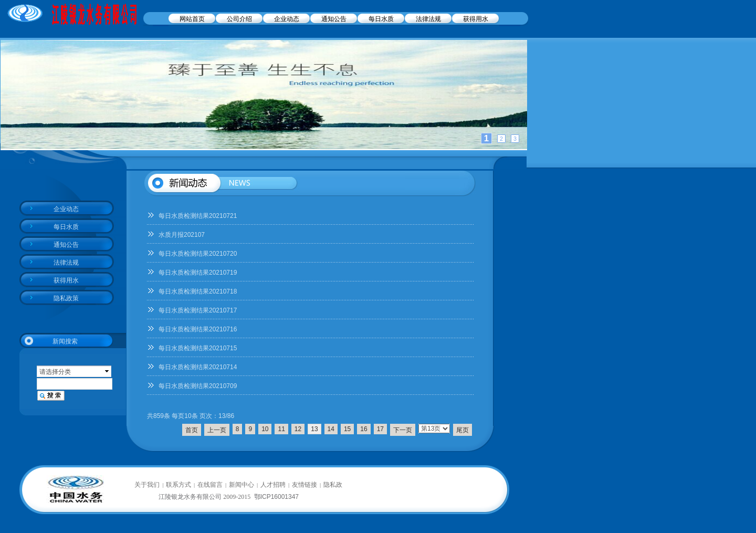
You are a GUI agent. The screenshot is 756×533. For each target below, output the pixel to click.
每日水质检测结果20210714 (198, 367)
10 (265, 429)
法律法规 (428, 19)
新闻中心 (241, 485)
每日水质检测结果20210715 (198, 348)
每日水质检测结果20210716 (198, 329)
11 (281, 429)
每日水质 (381, 19)
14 (331, 429)
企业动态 (287, 19)
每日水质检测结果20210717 (198, 310)
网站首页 (192, 19)
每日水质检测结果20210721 (198, 216)
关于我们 (147, 485)
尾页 (463, 430)
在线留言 (210, 485)
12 (298, 429)
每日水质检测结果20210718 (198, 291)
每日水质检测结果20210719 (198, 273)
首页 (192, 430)
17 (380, 429)
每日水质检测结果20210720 (198, 254)
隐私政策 (66, 298)
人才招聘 (273, 485)
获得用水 (476, 19)
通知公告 (334, 19)
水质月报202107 (182, 235)
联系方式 (178, 485)
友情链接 (304, 485)
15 (347, 429)
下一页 (403, 430)
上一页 (217, 430)
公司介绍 (239, 19)
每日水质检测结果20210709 (198, 386)
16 (364, 429)
